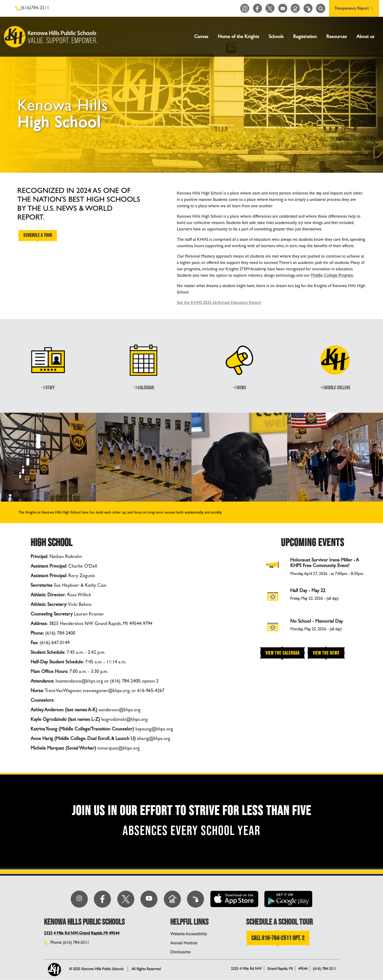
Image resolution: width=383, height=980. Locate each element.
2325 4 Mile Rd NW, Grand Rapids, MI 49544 (83, 933)
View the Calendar (282, 653)
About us (365, 37)
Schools (276, 37)
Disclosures (180, 952)
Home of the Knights (238, 37)
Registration (305, 37)
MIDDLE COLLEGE (335, 388)
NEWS (239, 388)
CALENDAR (144, 388)
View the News (326, 653)
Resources (337, 37)
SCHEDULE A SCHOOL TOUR (279, 922)
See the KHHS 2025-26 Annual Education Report (219, 302)
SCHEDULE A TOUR (38, 236)
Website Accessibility (189, 934)
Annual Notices (184, 943)
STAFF (48, 388)
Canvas (201, 37)
